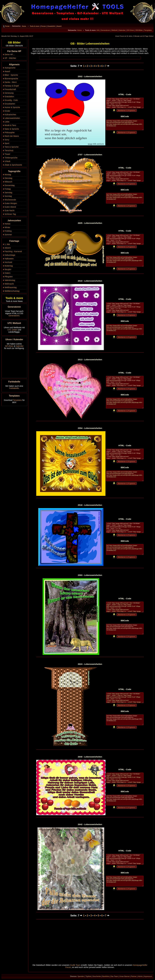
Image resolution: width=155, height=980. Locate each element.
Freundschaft (10, 89)
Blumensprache (11, 79)
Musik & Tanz (10, 125)
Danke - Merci (11, 82)
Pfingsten (9, 277)
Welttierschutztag (12, 291)
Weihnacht (9, 284)
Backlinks (106, 976)
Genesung (9, 93)
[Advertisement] (90, 942)
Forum (43, 26)
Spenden (81, 976)
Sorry (7, 140)
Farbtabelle (14, 388)
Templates (148, 30)
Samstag (8, 193)
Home (24, 26)
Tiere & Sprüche (12, 147)
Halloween (9, 259)
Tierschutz (9, 150)
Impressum (148, 976)
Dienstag (8, 178)
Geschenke (97, 976)
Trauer (7, 154)
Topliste (88, 976)
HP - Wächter (10, 58)
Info (98, 30)
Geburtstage (10, 255)
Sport (7, 143)
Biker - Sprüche (11, 75)
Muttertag (9, 266)
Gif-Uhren (130, 30)
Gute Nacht (9, 210)
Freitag (8, 189)
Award (59, 26)
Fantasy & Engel (12, 86)
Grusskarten (10, 104)
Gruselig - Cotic (11, 100)
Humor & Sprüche (12, 107)
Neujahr (8, 269)
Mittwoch (8, 182)
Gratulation (9, 97)
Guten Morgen (11, 203)
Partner (134, 976)
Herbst (7, 224)
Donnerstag (10, 185)
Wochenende (10, 200)
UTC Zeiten (12, 330)
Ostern (7, 273)
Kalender (122, 30)
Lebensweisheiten (12, 118)
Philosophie (10, 132)
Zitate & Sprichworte (13, 165)
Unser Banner (125, 976)
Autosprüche (10, 68)
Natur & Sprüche (12, 129)
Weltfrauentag (11, 287)
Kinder (7, 111)
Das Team (114, 976)
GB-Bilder (139, 30)
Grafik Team (75, 965)
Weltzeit (114, 30)
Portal (7, 26)
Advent (8, 248)
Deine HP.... (10, 54)
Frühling (8, 231)
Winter (7, 227)
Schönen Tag (10, 214)
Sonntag (8, 196)
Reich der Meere (12, 136)
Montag (8, 175)
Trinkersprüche (11, 158)
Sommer (8, 235)
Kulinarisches (10, 115)
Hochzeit (8, 262)
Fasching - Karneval (13, 251)
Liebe (7, 122)
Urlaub (7, 161)
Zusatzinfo (51, 26)
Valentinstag (10, 280)
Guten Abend (10, 207)
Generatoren (105, 30)
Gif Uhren (9, 346)
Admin (140, 976)
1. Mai (7, 244)
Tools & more (35, 26)
